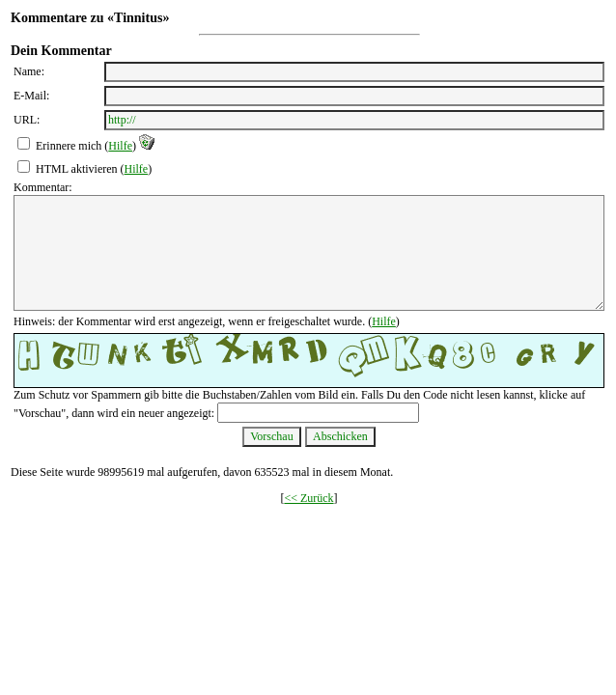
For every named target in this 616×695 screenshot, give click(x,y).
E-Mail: (31, 96)
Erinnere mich (69, 146)
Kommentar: (43, 187)
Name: (29, 71)
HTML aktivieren (77, 169)
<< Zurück (308, 498)
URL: (27, 120)
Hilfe (120, 146)
